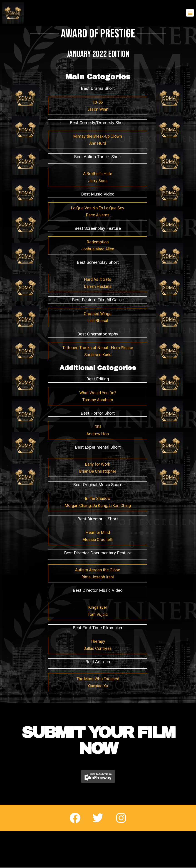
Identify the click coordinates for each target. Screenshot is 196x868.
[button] (190, 13)
